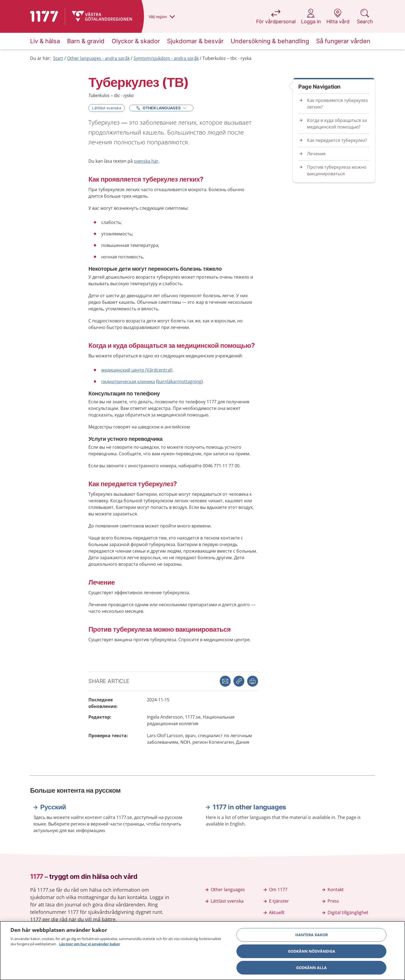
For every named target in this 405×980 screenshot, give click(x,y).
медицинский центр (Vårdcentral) (137, 370)
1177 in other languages (249, 807)
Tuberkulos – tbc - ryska (227, 58)
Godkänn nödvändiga (312, 952)
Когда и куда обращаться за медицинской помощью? (337, 124)
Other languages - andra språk (98, 58)
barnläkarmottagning (179, 381)
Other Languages (161, 108)
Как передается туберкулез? (337, 140)
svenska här (146, 161)
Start (58, 58)
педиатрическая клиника (128, 381)
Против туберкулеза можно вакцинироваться (337, 170)
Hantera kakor (312, 936)
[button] (253, 681)
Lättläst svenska (107, 108)
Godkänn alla (311, 968)
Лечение (316, 154)
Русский (53, 807)
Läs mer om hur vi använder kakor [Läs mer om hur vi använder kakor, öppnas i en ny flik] (90, 945)
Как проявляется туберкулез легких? (337, 104)
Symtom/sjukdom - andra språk (166, 58)
